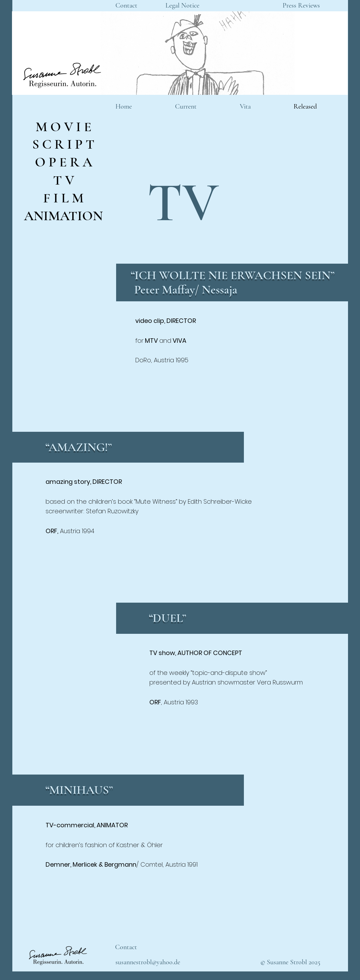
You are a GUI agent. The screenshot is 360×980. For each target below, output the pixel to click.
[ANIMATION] (64, 216)
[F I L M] (64, 198)
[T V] (64, 180)
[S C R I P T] (64, 144)
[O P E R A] (64, 162)
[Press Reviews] (301, 5)
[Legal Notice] (183, 5)
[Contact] (126, 5)
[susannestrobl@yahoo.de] (148, 962)
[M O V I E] (64, 127)
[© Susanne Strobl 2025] (290, 962)
